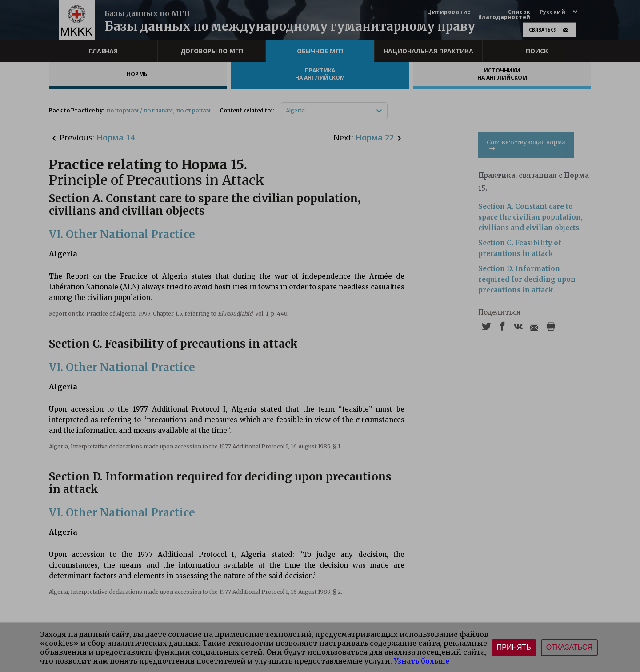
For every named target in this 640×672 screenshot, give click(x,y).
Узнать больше (422, 661)
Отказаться (569, 647)
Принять (514, 647)
